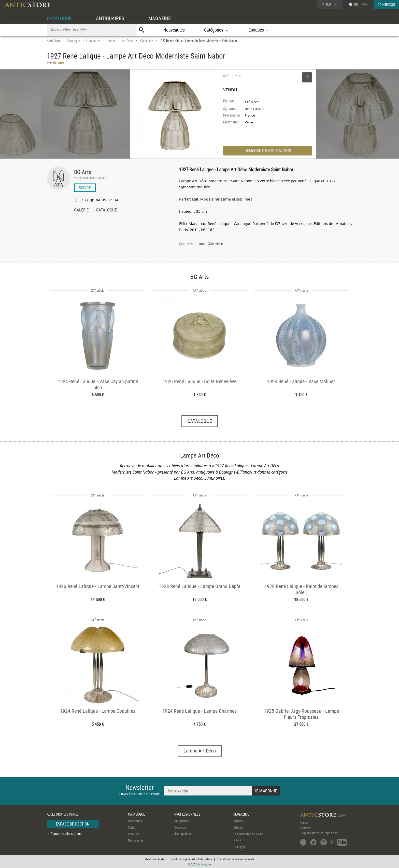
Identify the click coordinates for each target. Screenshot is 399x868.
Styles (132, 827)
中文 (364, 4)
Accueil (304, 823)
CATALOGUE (59, 18)
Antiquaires (182, 821)
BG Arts (83, 172)
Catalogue (73, 41)
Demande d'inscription (66, 834)
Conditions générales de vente (236, 859)
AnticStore (54, 41)
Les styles (240, 847)
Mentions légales (155, 859)
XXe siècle (146, 41)
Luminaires (93, 41)
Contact (305, 828)
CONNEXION (386, 4)
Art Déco (127, 41)
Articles (238, 827)
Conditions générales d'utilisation (191, 859)
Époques (134, 834)
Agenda (238, 821)
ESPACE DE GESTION (73, 824)
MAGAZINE (160, 18)
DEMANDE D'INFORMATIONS (268, 151)
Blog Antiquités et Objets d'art (319, 833)
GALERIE (81, 210)
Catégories (135, 821)
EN (356, 4)
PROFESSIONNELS (187, 814)
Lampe (111, 41)
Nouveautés (174, 30)
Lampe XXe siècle (210, 244)
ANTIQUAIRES (110, 18)
